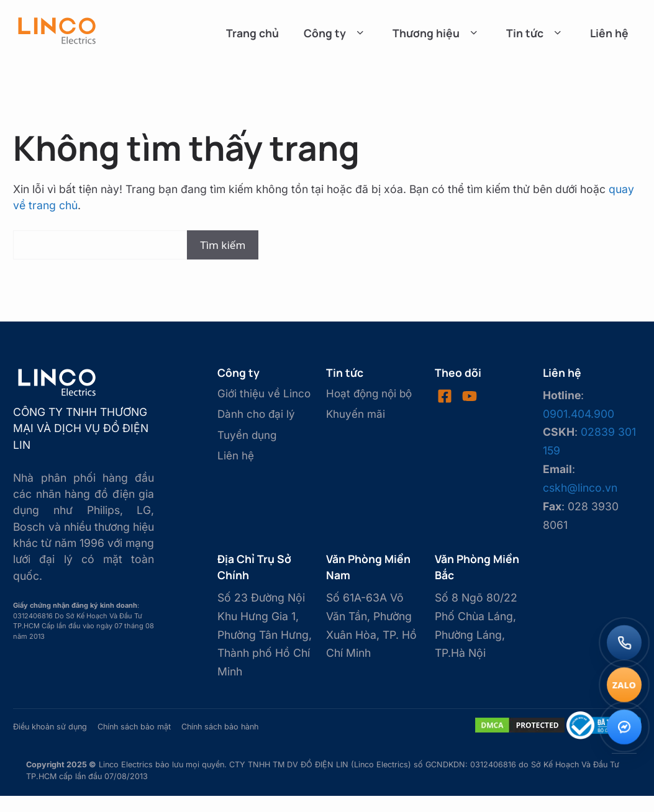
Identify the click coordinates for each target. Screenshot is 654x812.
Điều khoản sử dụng (50, 727)
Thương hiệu (437, 33)
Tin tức (536, 33)
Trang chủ (252, 33)
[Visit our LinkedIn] (470, 396)
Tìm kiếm (223, 245)
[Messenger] (624, 727)
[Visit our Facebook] (445, 396)
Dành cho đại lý (256, 414)
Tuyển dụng (247, 435)
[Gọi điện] (624, 643)
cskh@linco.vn (580, 488)
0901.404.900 (579, 414)
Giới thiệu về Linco (264, 394)
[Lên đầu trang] (624, 780)
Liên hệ (609, 33)
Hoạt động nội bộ (369, 394)
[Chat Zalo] (624, 685)
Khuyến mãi (356, 414)
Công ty (336, 33)
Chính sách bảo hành (220, 727)
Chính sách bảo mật (134, 727)
